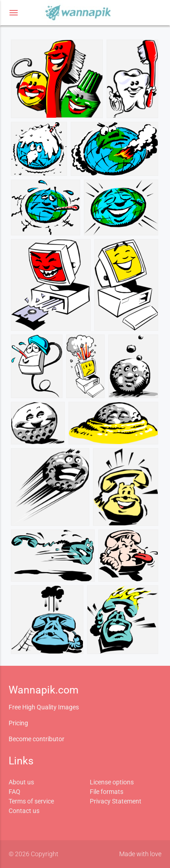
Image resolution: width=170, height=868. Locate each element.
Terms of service (31, 801)
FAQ (15, 792)
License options (112, 782)
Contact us (24, 811)
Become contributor (36, 739)
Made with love (140, 854)
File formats (107, 792)
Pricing (18, 723)
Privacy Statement (116, 801)
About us (21, 782)
